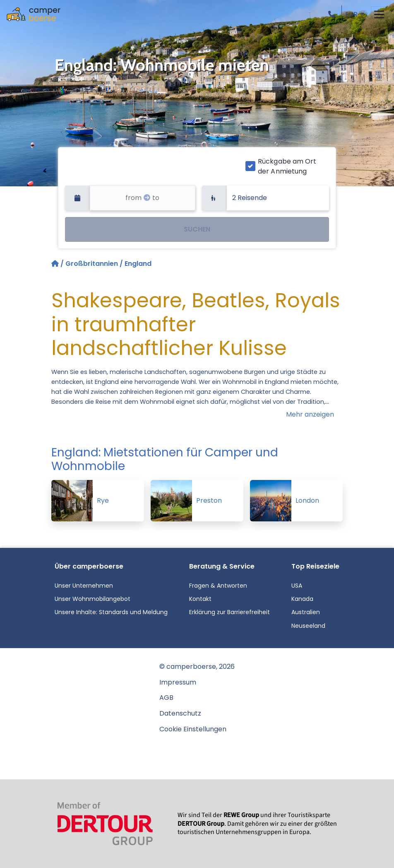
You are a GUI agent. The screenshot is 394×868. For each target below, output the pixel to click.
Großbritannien (92, 264)
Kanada (302, 599)
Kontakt (200, 599)
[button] (333, 14)
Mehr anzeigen (310, 414)
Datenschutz (180, 713)
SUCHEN (197, 229)
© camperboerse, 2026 (197, 667)
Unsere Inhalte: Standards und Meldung (111, 612)
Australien (306, 612)
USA (297, 586)
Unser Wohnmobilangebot (92, 599)
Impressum (178, 682)
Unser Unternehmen (84, 586)
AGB (166, 698)
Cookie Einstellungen (193, 729)
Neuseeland (308, 626)
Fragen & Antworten (218, 586)
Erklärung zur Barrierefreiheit (229, 612)
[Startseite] (56, 264)
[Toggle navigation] (379, 14)
